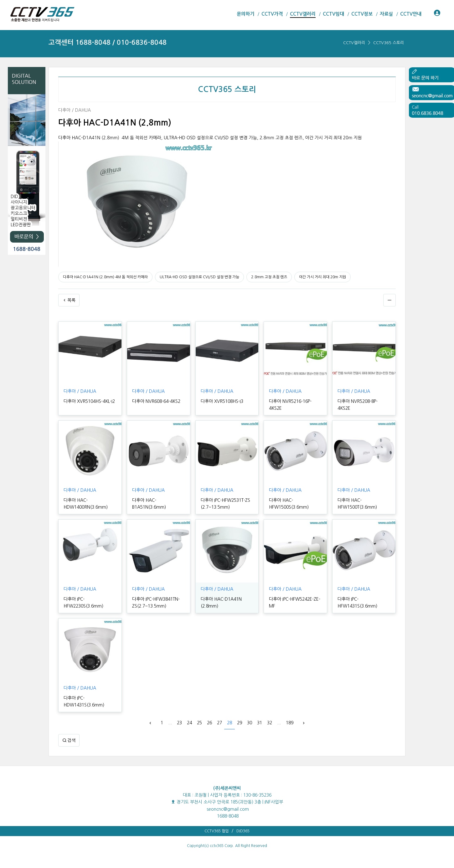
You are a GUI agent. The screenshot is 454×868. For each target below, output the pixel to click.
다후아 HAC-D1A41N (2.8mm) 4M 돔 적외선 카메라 (105, 277)
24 (189, 723)
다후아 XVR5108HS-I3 (222, 401)
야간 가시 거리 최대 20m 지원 (322, 277)
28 (230, 723)
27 (219, 723)
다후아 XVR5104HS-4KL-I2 (89, 401)
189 (290, 723)
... (170, 723)
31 (260, 723)
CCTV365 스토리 (389, 43)
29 (240, 723)
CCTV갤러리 (354, 43)
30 (250, 723)
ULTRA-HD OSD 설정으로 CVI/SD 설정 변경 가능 (199, 277)
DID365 (243, 831)
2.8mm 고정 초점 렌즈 (269, 277)
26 (209, 723)
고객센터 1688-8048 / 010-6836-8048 (108, 42)
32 (270, 723)
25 (199, 723)
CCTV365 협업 (217, 831)
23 (179, 723)
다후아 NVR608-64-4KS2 (156, 401)
